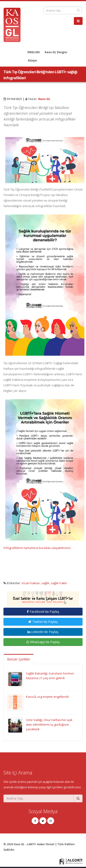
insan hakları (31, 583)
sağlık (45, 583)
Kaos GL (44, 99)
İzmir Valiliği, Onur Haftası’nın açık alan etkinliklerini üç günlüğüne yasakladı (49, 724)
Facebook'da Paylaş (43, 611)
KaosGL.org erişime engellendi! (47, 697)
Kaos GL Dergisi (56, 52)
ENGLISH (34, 52)
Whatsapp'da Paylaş (43, 642)
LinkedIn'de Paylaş (43, 632)
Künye (32, 60)
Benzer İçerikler (19, 659)
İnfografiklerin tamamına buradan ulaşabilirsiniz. (37, 548)
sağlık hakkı (59, 583)
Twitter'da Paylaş (43, 622)
